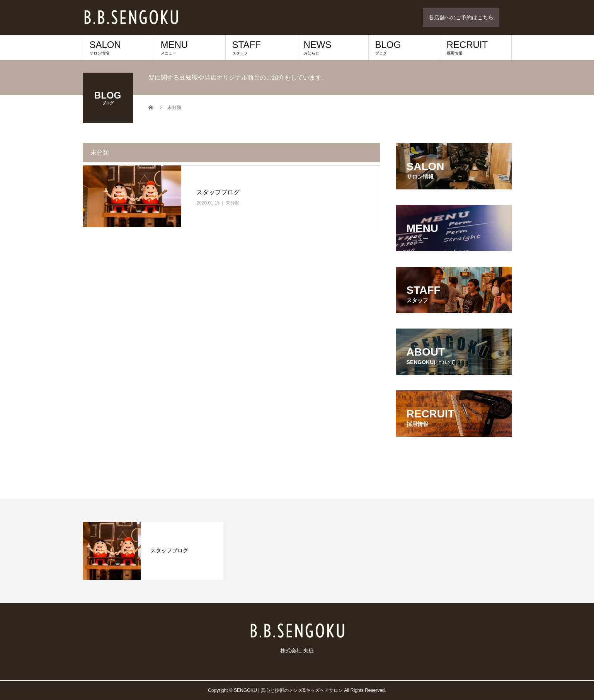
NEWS (333, 47)
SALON (118, 47)
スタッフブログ (218, 192)
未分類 (233, 203)
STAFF (261, 47)
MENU (190, 47)
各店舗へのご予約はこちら (461, 17)
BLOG (404, 47)
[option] (153, 551)
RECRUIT (476, 47)
